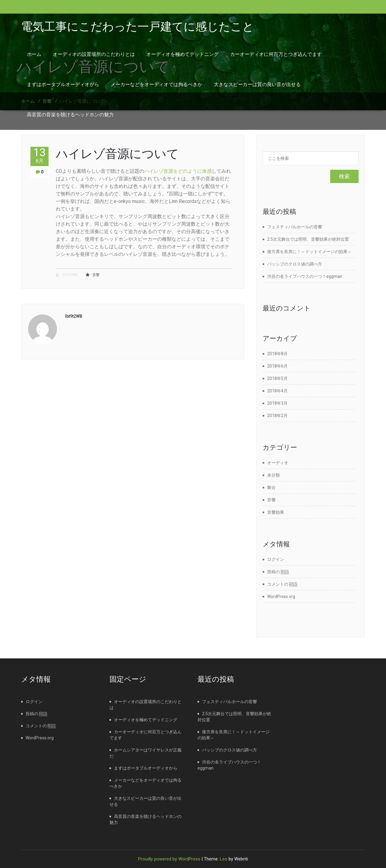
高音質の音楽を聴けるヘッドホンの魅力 (70, 115)
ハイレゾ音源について (117, 154)
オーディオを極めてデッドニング (182, 54)
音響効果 (276, 512)
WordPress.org (281, 596)
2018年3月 (277, 403)
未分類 (274, 475)
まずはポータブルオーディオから (63, 84)
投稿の (278, 572)
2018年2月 (277, 416)
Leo (224, 859)
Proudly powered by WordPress (169, 859)
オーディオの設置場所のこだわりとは (94, 54)
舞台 (271, 487)
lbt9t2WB (66, 275)
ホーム (34, 54)
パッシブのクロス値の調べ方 (295, 264)
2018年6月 (277, 366)
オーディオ (278, 463)
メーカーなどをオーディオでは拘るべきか (157, 84)
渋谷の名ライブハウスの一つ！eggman (305, 276)
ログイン (276, 559)
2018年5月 (277, 378)
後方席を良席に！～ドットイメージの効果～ (309, 252)
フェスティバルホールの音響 (295, 227)
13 (40, 155)
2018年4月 (277, 391)
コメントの (282, 584)
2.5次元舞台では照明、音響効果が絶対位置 (308, 239)
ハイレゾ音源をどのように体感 (178, 171)
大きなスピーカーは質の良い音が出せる (257, 84)
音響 (96, 275)
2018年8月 (277, 354)
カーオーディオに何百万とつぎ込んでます (276, 54)
